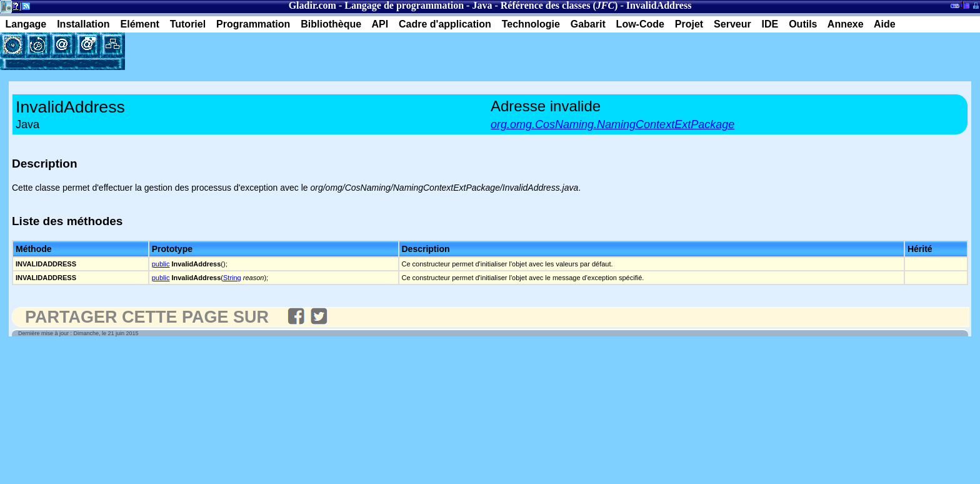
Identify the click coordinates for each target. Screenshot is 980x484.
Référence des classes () (559, 5)
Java (482, 5)
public (161, 264)
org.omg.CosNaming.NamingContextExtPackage (612, 124)
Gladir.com (312, 5)
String (232, 278)
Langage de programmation (404, 5)
